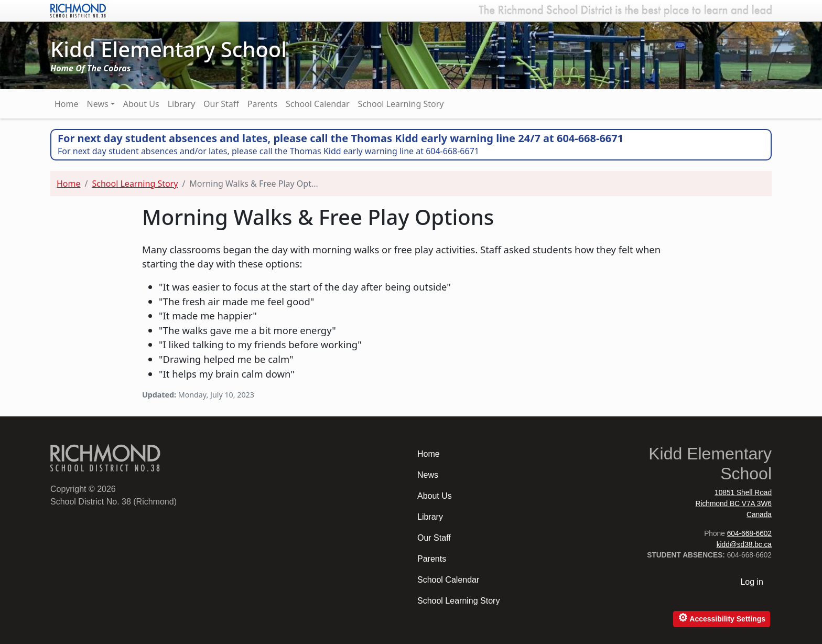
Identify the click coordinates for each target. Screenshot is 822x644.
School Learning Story (401, 104)
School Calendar (318, 104)
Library (181, 104)
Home (67, 104)
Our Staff (221, 104)
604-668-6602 (749, 534)
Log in (752, 582)
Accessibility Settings (722, 618)
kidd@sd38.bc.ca (744, 545)
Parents (262, 104)
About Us (141, 104)
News (98, 104)
